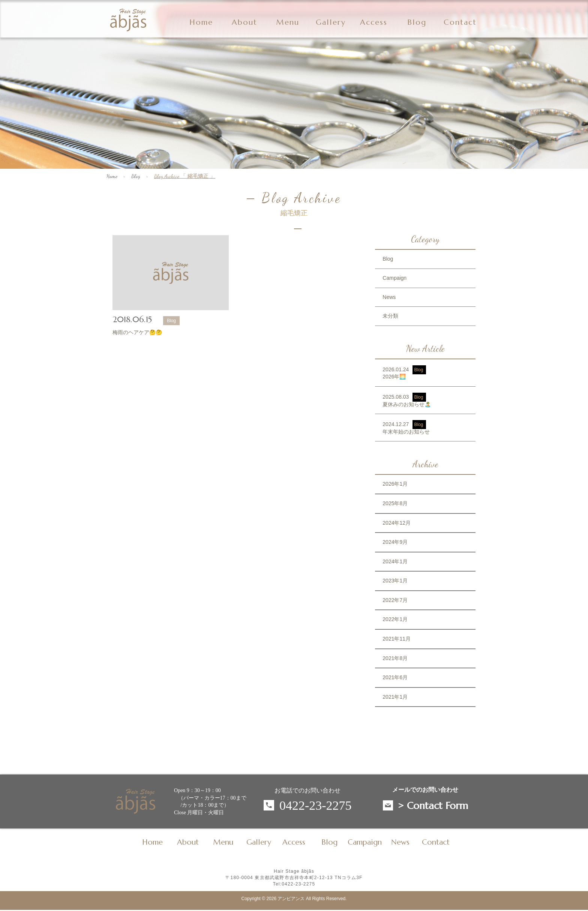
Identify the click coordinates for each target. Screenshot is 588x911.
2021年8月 (395, 658)
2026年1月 (395, 484)
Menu (288, 23)
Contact (460, 23)
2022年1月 (395, 619)
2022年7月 (395, 600)
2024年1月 (395, 561)
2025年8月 (395, 503)
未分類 (390, 316)
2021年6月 (395, 677)
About (244, 23)
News (389, 297)
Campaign (394, 278)
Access (374, 23)
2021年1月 (395, 697)
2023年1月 (395, 581)
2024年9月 (395, 542)
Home (201, 23)
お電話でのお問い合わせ (307, 790)
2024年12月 (397, 523)
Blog (136, 176)
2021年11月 (397, 639)
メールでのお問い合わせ (425, 790)
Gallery (331, 23)
